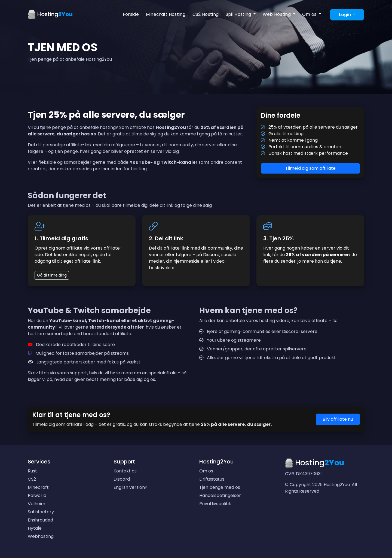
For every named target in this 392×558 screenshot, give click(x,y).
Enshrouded (40, 520)
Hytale (35, 528)
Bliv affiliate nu (338, 419)
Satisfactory (41, 512)
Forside (131, 14)
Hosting (50, 15)
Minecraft (38, 487)
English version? (130, 487)
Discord (122, 479)
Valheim (36, 504)
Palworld (37, 495)
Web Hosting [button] (277, 14)
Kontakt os (125, 471)
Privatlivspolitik (215, 504)
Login (345, 15)
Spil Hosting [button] (239, 14)
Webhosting (41, 536)
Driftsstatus (212, 479)
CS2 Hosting (206, 14)
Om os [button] (310, 14)
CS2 (32, 479)
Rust (32, 471)
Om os (206, 471)
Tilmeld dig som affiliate (310, 168)
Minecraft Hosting (166, 14)
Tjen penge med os (220, 487)
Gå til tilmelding (52, 275)
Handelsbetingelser (220, 495)
